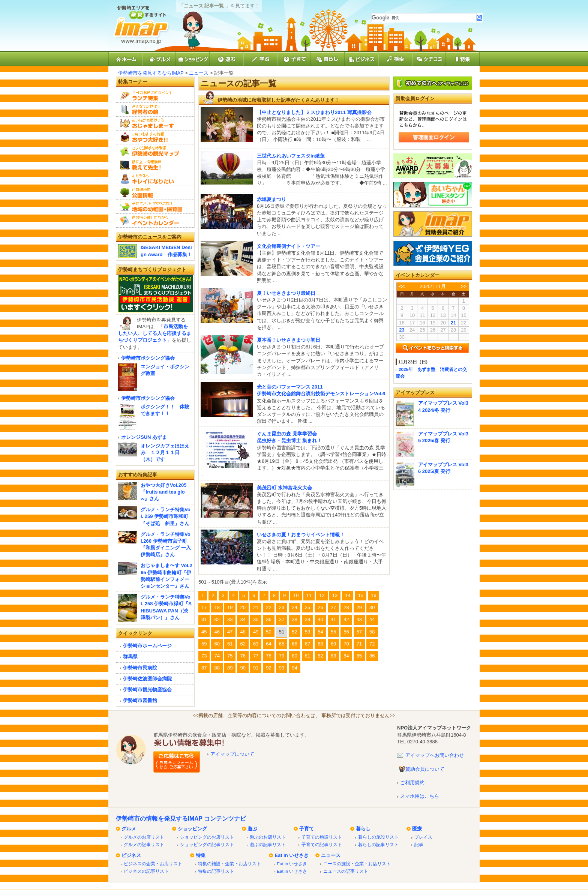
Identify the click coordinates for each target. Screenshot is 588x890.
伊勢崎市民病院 (140, 668)
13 (335, 595)
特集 (201, 855)
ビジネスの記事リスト (146, 871)
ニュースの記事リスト (346, 871)
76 (243, 656)
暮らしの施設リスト (378, 837)
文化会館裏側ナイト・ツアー (289, 246)
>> (464, 286)
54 (320, 632)
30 (372, 607)
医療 (417, 829)
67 (307, 644)
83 (333, 656)
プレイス (423, 837)
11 (309, 595)
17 (204, 607)
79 (282, 656)
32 (217, 619)
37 (282, 619)
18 (217, 607)
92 (268, 668)
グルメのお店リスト (144, 837)
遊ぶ (252, 829)
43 (359, 619)
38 (294, 619)
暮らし (363, 829)
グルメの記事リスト (144, 844)
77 (256, 656)
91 (256, 668)
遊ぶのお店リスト (268, 837)
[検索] (424, 18)
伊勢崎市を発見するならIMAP (151, 73)
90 (243, 668)
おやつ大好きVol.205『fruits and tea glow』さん (164, 492)
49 (256, 632)
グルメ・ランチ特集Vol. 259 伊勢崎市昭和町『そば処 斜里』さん (166, 516)
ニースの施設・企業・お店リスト (357, 864)
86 (372, 656)
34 (243, 619)
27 (333, 607)
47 (230, 632)
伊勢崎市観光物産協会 (147, 690)
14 (348, 595)
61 (230, 644)
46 (217, 632)
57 (359, 632)
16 (373, 595)
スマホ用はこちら (420, 796)
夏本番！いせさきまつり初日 (289, 340)
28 (346, 607)
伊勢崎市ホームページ (147, 646)
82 (320, 656)
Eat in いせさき (292, 855)
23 (282, 607)
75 (230, 656)
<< (402, 286)
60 (217, 644)
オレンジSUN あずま (144, 437)
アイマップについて (232, 754)
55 (333, 632)
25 (307, 607)
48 (243, 632)
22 (268, 607)
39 (307, 619)
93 (282, 668)
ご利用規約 (412, 783)
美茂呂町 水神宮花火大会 (284, 488)
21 (256, 607)
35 (256, 619)
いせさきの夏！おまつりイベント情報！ (301, 535)
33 (230, 619)
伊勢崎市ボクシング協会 (148, 358)
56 (346, 632)
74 (217, 656)
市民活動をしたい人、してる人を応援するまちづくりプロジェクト (155, 333)
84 (346, 656)
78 (268, 656)
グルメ (129, 829)
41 (333, 619)
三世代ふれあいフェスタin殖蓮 (291, 156)
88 (217, 668)
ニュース (199, 73)
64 (268, 644)
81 (307, 656)
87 (204, 668)
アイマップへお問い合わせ (435, 755)
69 (333, 644)
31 (204, 619)
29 (359, 607)
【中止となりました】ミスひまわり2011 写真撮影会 (314, 112)
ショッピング (192, 829)
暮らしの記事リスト (378, 844)
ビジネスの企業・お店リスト (153, 864)
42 (346, 619)
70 (346, 644)
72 (372, 644)
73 (204, 656)
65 (282, 644)
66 (294, 644)
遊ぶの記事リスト (268, 844)
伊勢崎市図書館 (140, 700)
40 (320, 619)
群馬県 (130, 657)
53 (307, 632)
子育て (307, 829)
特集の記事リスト (216, 871)
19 (230, 607)
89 (230, 668)
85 (359, 656)
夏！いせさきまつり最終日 (286, 293)
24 (294, 607)
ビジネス (131, 855)
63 (256, 644)
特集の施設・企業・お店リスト (229, 864)
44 (372, 619)
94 (294, 668)
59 (204, 644)
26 (320, 607)
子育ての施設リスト (322, 837)
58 (372, 632)
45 (204, 632)
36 (268, 619)
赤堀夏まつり (271, 199)
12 (322, 595)
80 (294, 656)
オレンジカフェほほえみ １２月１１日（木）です (165, 453)
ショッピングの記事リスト (207, 844)
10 (296, 595)
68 (320, 644)
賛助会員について (425, 769)
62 (243, 644)
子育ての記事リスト (322, 844)
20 (243, 607)
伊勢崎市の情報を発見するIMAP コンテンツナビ (181, 819)
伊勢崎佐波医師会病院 (147, 679)
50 (268, 632)
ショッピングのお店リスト (207, 837)
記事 (419, 844)
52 (294, 632)
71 (359, 644)
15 (360, 595)
